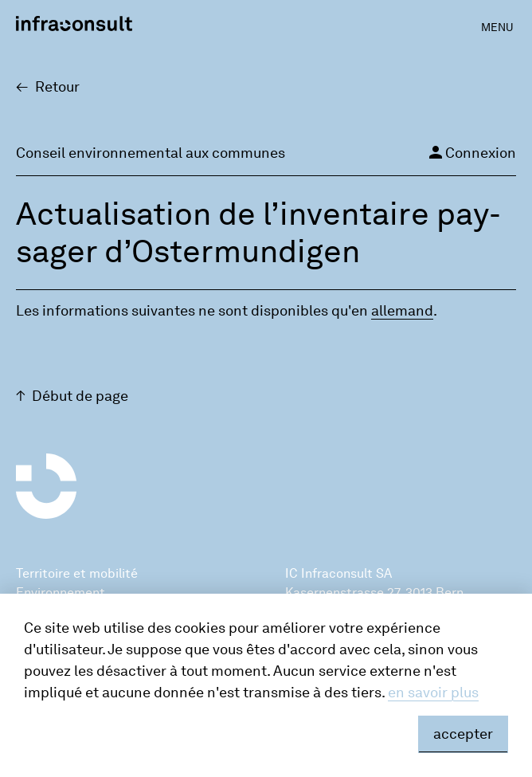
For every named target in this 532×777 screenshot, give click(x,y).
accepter (463, 734)
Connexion (471, 152)
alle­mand (402, 311)
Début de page (80, 396)
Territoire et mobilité (77, 573)
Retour (57, 87)
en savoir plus (433, 693)
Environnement (61, 593)
